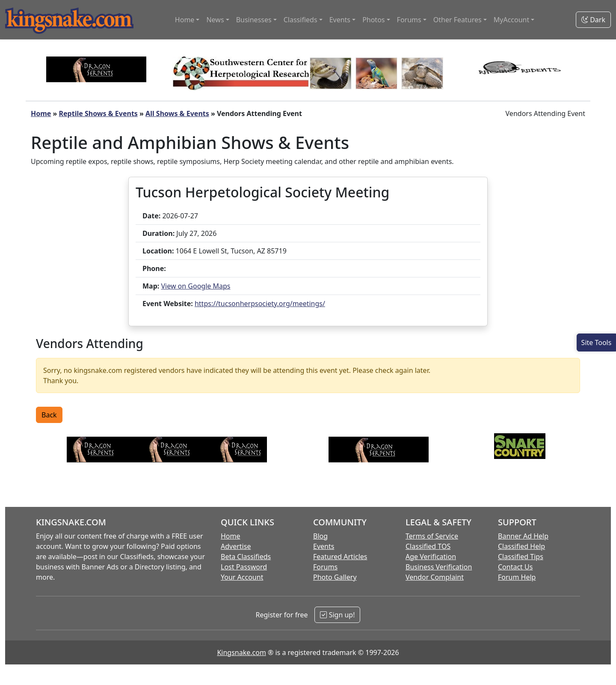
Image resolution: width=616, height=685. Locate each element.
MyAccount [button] (512, 20)
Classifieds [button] (301, 20)
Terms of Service (432, 536)
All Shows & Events (177, 113)
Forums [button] (409, 20)
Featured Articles (340, 557)
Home (41, 113)
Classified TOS (428, 546)
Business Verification (439, 567)
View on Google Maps (195, 286)
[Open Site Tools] (596, 342)
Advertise (236, 546)
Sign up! (337, 615)
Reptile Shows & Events (98, 113)
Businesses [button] (254, 20)
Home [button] (185, 20)
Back (49, 415)
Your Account (242, 577)
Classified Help (521, 546)
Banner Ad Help (523, 536)
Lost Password (244, 567)
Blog (320, 536)
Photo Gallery (335, 577)
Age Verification (431, 557)
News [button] (215, 20)
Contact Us (515, 567)
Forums (325, 567)
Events (324, 546)
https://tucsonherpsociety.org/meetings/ (260, 304)
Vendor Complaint (435, 577)
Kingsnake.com (241, 652)
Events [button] (340, 20)
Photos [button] (373, 20)
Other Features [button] (458, 20)
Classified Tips (521, 557)
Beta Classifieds (246, 557)
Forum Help (517, 577)
